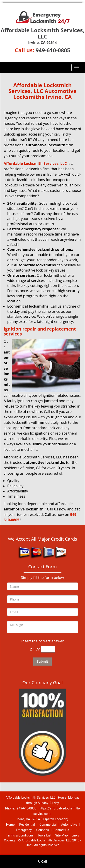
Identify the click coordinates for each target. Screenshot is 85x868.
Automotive (69, 825)
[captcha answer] (48, 649)
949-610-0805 (53, 50)
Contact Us (61, 830)
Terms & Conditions (20, 835)
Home (10, 825)
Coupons (43, 830)
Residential (27, 825)
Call (42, 861)
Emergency (24, 830)
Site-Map (62, 835)
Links (75, 835)
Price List (45, 835)
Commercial (48, 825)
